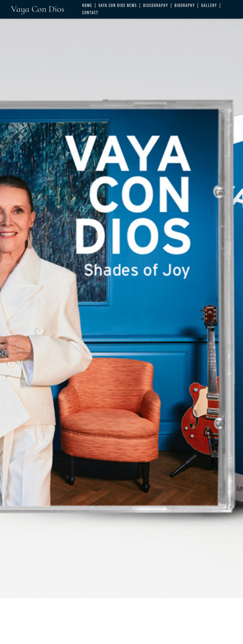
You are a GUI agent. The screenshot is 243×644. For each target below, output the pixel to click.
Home (87, 6)
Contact (90, 13)
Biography (185, 6)
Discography (156, 6)
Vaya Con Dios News (118, 6)
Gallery (209, 6)
